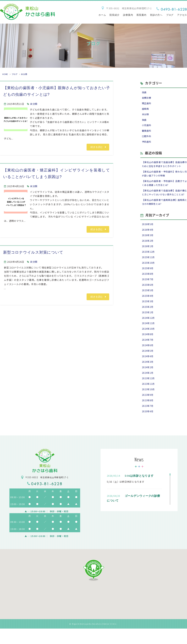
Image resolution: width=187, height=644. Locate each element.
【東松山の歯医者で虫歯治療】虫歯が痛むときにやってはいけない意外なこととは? (165, 198)
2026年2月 (148, 250)
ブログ (15, 74)
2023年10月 (148, 404)
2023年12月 (148, 392)
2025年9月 (148, 278)
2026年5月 (148, 233)
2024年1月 (148, 387)
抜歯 (144, 121)
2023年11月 (148, 398)
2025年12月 (148, 261)
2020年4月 (148, 427)
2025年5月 (148, 301)
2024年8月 (148, 347)
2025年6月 (148, 295)
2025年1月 (148, 324)
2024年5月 (148, 364)
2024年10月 (148, 341)
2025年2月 (148, 318)
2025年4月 (148, 307)
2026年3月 (148, 244)
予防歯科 (147, 144)
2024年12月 (148, 330)
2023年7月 (148, 421)
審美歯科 (147, 132)
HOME (5, 74)
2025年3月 (148, 312)
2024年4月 (148, 370)
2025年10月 (148, 272)
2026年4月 (148, 238)
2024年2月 (148, 381)
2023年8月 (148, 415)
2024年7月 (148, 352)
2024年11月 (148, 335)
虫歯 (144, 92)
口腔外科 (147, 138)
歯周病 (146, 109)
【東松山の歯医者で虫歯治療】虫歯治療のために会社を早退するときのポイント (165, 166)
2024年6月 (148, 358)
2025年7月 (148, 290)
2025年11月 (148, 267)
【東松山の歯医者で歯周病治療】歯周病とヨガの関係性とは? (165, 210)
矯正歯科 (147, 104)
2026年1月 (148, 255)
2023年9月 (148, 409)
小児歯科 (147, 126)
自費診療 (147, 98)
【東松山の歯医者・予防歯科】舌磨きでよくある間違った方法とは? (165, 186)
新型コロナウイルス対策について (33, 252)
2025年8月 (148, 284)
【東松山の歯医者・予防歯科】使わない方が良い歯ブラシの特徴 (165, 176)
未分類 (24, 74)
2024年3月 (148, 375)
